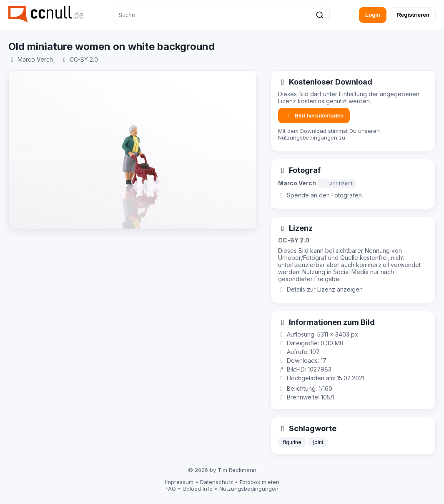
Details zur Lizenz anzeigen (321, 289)
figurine (292, 442)
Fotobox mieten (260, 482)
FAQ (171, 489)
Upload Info (198, 489)
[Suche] (221, 15)
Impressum (179, 482)
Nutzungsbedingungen (308, 137)
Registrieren (413, 15)
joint (318, 442)
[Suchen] (320, 15)
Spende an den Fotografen (320, 195)
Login (373, 15)
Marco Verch (35, 59)
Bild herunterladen (314, 116)
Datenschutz (217, 482)
